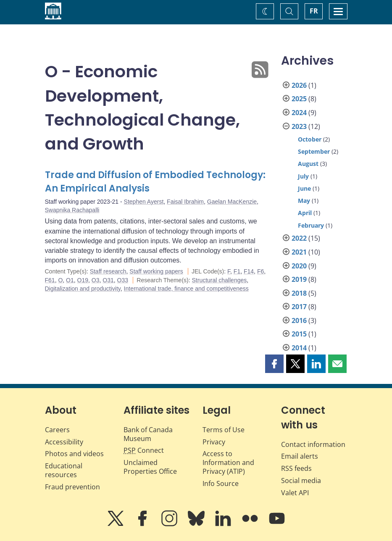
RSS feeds (296, 468)
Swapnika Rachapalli (72, 210)
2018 (299, 293)
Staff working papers (156, 271)
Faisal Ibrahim (185, 202)
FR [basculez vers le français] (314, 11)
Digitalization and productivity (83, 289)
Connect (144, 450)
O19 (83, 280)
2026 (299, 85)
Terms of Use (224, 430)
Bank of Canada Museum (148, 434)
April (305, 213)
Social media (301, 481)
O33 (123, 280)
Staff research (108, 271)
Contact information (313, 444)
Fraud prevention (72, 487)
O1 (70, 280)
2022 (299, 238)
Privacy (214, 442)
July (303, 176)
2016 (299, 320)
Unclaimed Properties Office (150, 467)
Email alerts (300, 456)
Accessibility (64, 442)
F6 (260, 271)
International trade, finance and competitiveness (186, 289)
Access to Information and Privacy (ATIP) (228, 462)
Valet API (295, 493)
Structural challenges (220, 280)
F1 (237, 271)
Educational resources (64, 470)
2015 (299, 334)
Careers (57, 430)
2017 (299, 307)
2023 (299, 126)
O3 (96, 280)
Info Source (221, 483)
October (310, 139)
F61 (50, 280)
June (304, 188)
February (311, 225)
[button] (274, 364)
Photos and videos (74, 454)
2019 (299, 279)
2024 (299, 113)
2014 (299, 348)
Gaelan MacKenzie (232, 202)
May (304, 201)
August (308, 164)
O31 (108, 280)
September (314, 151)
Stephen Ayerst (144, 202)
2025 (299, 99)
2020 (299, 266)
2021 (299, 252)
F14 (249, 271)
